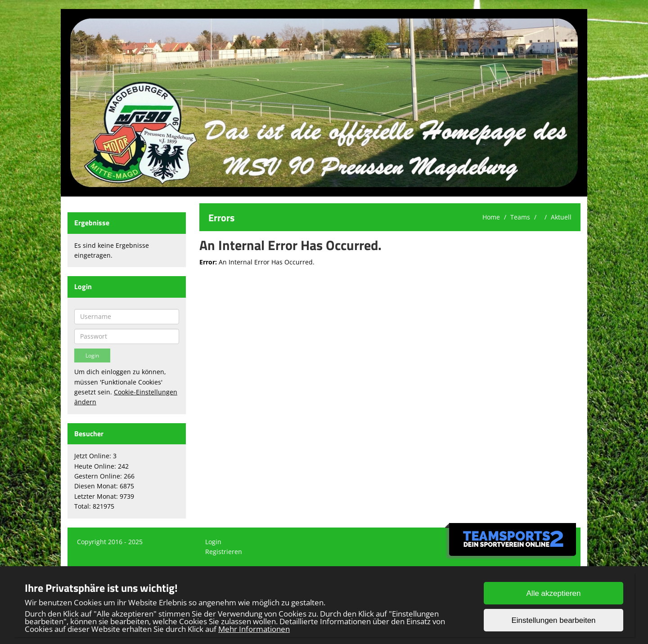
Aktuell (561, 217)
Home (491, 217)
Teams (520, 217)
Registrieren (224, 552)
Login (213, 542)
